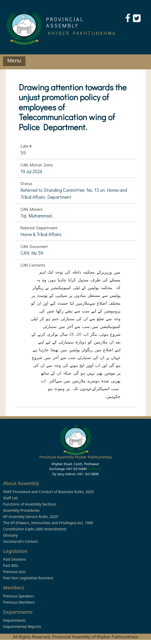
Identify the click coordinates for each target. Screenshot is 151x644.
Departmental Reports (22, 627)
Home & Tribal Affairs (41, 234)
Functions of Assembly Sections (30, 504)
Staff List (10, 498)
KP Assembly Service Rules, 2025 (31, 517)
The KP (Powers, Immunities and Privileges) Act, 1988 (48, 523)
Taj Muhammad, (37, 216)
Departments (14, 620)
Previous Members (19, 602)
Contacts (95, 469)
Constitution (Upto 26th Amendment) (35, 529)
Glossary (10, 535)
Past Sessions (15, 559)
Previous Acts (14, 572)
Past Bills (11, 565)
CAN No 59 (32, 253)
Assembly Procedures (21, 510)
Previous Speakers (19, 596)
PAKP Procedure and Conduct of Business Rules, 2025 (48, 492)
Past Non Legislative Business (28, 578)
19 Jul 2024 (31, 171)
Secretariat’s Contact (20, 541)
